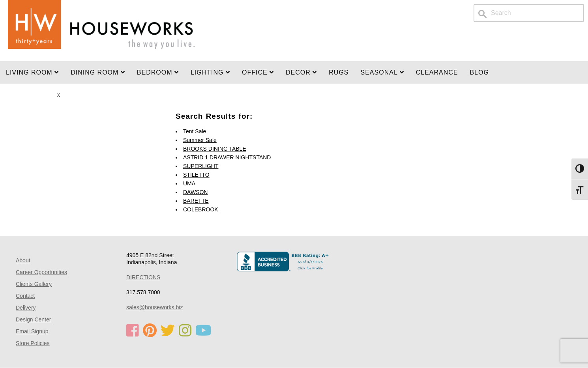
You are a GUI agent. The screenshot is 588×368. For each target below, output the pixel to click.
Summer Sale (200, 140)
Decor (301, 72)
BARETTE (196, 201)
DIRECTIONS (143, 277)
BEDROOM (158, 72)
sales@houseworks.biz (154, 307)
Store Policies (33, 343)
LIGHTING (210, 72)
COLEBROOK (201, 209)
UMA (189, 183)
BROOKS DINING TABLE (215, 149)
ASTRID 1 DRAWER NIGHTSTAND (227, 157)
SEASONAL (382, 72)
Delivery (26, 308)
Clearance (437, 72)
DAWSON (195, 192)
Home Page (101, 31)
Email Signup (32, 331)
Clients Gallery (34, 284)
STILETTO (196, 175)
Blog (479, 72)
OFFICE (258, 72)
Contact (25, 296)
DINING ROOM (98, 72)
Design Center (34, 319)
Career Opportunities (41, 272)
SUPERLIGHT (201, 166)
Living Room (32, 72)
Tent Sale (195, 131)
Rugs (339, 72)
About (23, 260)
